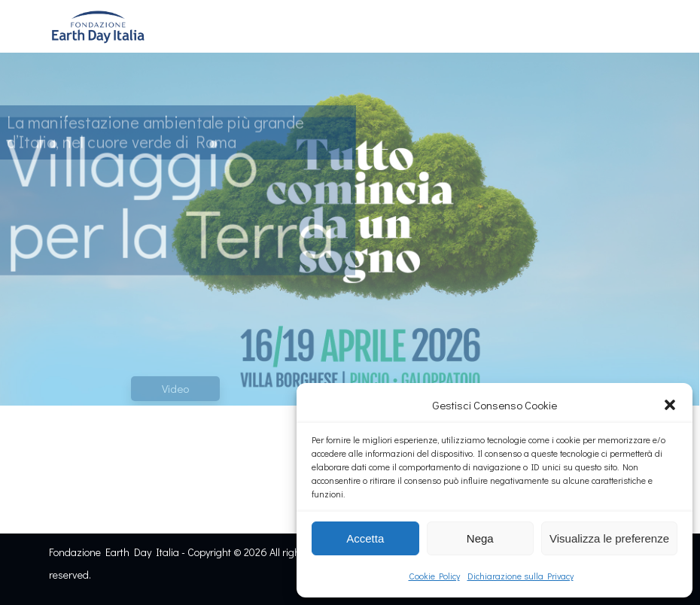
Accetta (365, 538)
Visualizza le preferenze (609, 538)
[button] (670, 405)
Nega (480, 538)
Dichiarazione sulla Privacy (520, 576)
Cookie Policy (434, 576)
